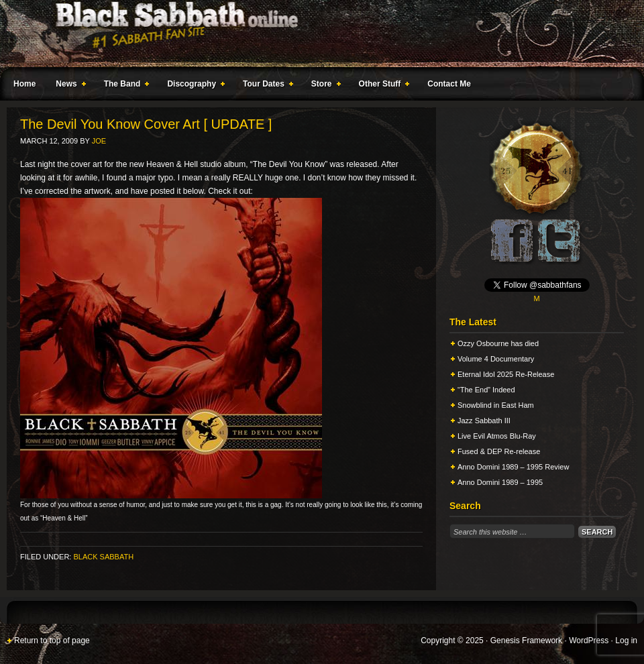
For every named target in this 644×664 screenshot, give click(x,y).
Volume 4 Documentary (496, 359)
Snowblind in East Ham (496, 405)
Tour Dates (265, 86)
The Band (124, 86)
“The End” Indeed (486, 390)
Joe (99, 141)
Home (24, 84)
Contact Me (449, 84)
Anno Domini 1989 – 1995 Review (513, 467)
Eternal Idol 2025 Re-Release (506, 374)
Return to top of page (52, 641)
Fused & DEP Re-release (499, 451)
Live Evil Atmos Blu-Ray (497, 436)
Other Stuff (382, 86)
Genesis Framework (526, 641)
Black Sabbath (103, 557)
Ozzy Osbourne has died (498, 343)
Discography (193, 86)
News (68, 86)
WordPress (589, 641)
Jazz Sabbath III (484, 421)
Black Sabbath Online (315, 34)
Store (323, 86)
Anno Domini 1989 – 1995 (500, 482)
